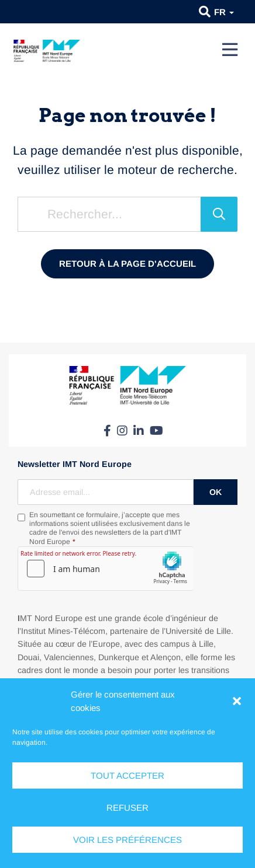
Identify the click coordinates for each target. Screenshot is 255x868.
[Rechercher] (219, 214)
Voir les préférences (127, 840)
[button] (237, 701)
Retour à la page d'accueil (127, 264)
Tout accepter (127, 775)
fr (224, 12)
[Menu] (230, 50)
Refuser (127, 808)
